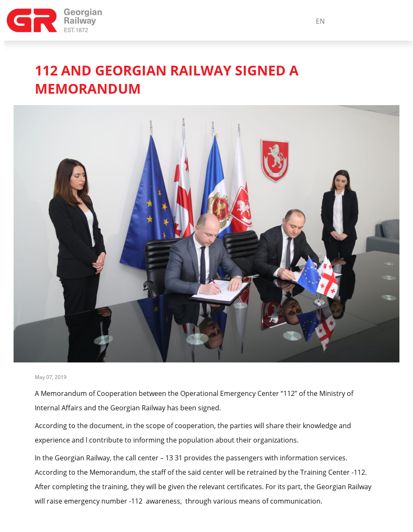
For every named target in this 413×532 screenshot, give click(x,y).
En (320, 21)
